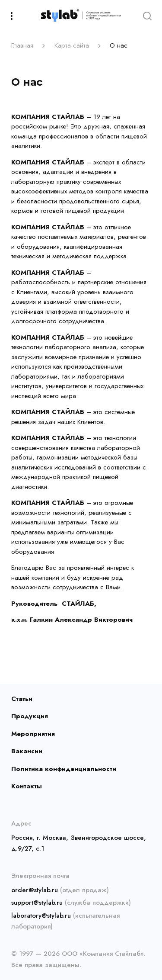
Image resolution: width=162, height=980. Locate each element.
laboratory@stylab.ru (41, 916)
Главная (22, 45)
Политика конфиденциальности (64, 769)
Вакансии (27, 751)
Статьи (22, 699)
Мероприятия (33, 734)
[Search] (147, 15)
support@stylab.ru (37, 903)
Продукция (30, 716)
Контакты (27, 786)
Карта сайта (72, 45)
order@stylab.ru (35, 890)
